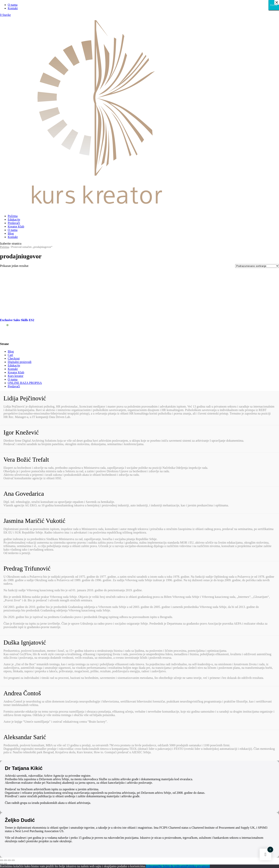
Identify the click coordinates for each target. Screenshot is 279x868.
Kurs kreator (15, 376)
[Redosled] (257, 266)
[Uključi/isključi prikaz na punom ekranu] (9, 860)
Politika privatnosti (198, 866)
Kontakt (13, 8)
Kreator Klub (16, 226)
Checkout (14, 358)
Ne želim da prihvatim (172, 866)
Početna (13, 216)
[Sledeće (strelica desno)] (5, 864)
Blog (11, 233)
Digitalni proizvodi (20, 362)
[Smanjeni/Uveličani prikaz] (13, 860)
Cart (10, 355)
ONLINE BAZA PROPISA (25, 383)
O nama (13, 5)
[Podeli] (5, 860)
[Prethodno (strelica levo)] (2, 864)
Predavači (14, 223)
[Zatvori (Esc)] (2, 860)
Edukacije (14, 219)
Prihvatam (152, 866)
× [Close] (277, 2)
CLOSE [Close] (274, 5)
